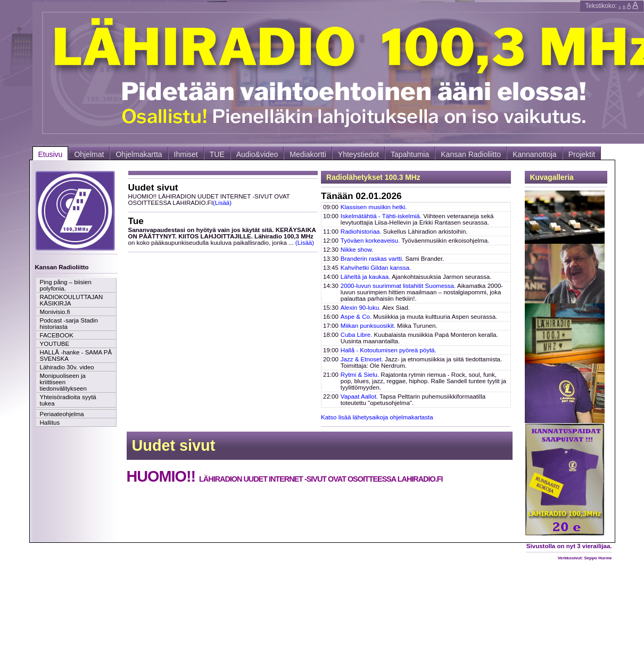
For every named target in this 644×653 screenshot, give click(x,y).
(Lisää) (222, 203)
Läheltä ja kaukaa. (365, 277)
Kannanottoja (535, 154)
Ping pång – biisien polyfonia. (66, 285)
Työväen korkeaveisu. (370, 241)
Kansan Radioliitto (471, 154)
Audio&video (257, 154)
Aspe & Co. (356, 317)
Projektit (582, 154)
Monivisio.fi (55, 312)
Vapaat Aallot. (359, 396)
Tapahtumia (410, 154)
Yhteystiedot (358, 154)
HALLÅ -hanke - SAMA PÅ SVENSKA (76, 356)
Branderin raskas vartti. (372, 259)
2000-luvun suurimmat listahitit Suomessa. (398, 286)
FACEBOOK (57, 335)
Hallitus (50, 423)
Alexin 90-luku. (361, 308)
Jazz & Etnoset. (362, 359)
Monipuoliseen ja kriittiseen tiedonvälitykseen (63, 382)
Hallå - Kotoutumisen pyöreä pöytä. (389, 350)
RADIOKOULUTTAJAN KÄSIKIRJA (72, 300)
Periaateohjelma (62, 414)
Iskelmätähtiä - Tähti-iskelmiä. (381, 216)
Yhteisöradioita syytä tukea (68, 400)
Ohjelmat (89, 154)
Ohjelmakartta (139, 154)
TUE (217, 154)
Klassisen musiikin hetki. (374, 207)
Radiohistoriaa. (361, 232)
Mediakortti (308, 154)
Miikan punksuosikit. (368, 326)
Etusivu (51, 154)
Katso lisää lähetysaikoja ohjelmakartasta (377, 417)
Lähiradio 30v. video (67, 367)
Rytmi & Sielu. (360, 375)
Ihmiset (186, 154)
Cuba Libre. (357, 335)
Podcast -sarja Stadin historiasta (69, 324)
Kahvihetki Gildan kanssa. (376, 268)
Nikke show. (357, 250)
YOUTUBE (55, 344)
